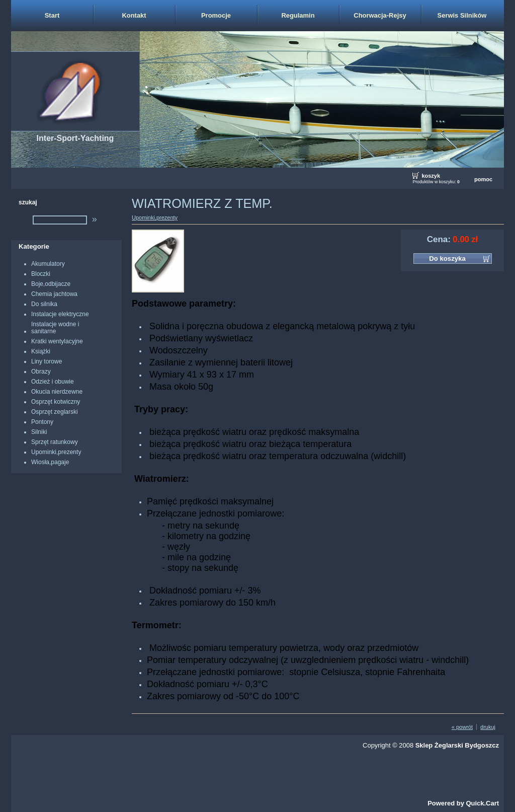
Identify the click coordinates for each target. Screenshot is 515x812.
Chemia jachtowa (54, 294)
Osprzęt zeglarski (55, 412)
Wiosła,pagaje (50, 462)
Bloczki (41, 274)
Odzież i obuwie (53, 382)
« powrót (462, 727)
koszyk (431, 176)
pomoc (483, 179)
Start (52, 15)
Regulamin (298, 15)
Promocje (216, 15)
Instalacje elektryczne (60, 314)
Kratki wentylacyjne (57, 341)
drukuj (488, 727)
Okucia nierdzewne (57, 392)
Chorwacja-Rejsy (380, 15)
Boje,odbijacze (51, 284)
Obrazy (41, 372)
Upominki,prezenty (56, 452)
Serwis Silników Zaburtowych (462, 21)
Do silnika (44, 304)
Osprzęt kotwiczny (56, 402)
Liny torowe (47, 361)
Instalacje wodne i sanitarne (55, 328)
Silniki (39, 432)
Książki (41, 351)
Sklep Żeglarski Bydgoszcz (457, 745)
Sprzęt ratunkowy (55, 442)
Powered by (463, 803)
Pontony (42, 422)
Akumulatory (48, 264)
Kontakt (134, 15)
